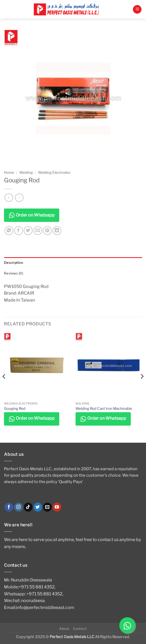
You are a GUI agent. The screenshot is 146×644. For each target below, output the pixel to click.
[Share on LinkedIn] (57, 231)
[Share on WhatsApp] (9, 231)
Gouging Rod (15, 408)
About (64, 629)
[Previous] (4, 387)
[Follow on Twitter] (38, 507)
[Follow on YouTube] (57, 507)
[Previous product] (19, 198)
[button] (137, 9)
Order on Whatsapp (32, 215)
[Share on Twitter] (28, 231)
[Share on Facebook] (19, 231)
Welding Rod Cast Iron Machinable (104, 408)
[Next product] (9, 198)
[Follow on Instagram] (19, 507)
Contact (80, 629)
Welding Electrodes (54, 172)
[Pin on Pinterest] (47, 231)
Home (9, 172)
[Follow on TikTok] (28, 507)
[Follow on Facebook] (9, 507)
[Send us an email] (47, 507)
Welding (26, 172)
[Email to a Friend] (38, 231)
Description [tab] (13, 263)
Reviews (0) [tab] (14, 273)
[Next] (142, 387)
